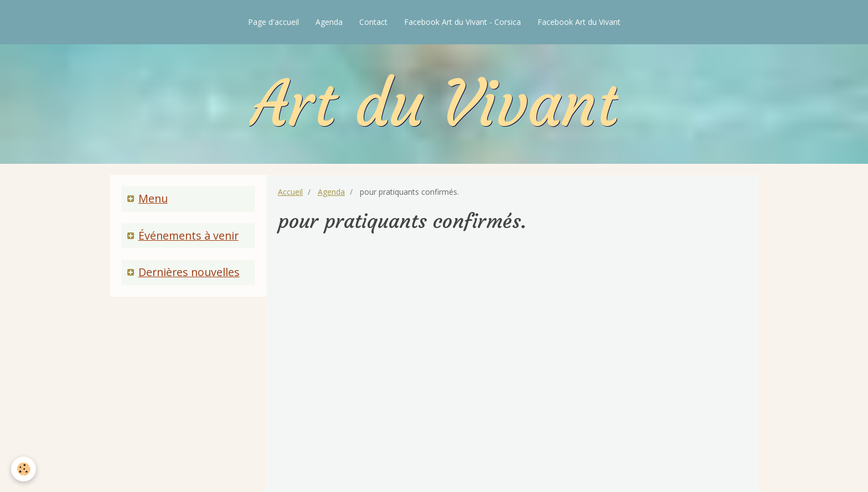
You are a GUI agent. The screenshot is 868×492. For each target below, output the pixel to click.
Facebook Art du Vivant (579, 22)
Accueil (290, 192)
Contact (373, 22)
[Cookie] (24, 469)
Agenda (329, 22)
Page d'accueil (273, 22)
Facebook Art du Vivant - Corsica (463, 22)
